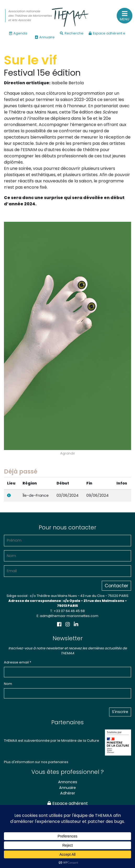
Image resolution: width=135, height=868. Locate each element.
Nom (8, 684)
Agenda (18, 33)
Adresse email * (18, 662)
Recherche (72, 33)
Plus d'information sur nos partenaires (36, 762)
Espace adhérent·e (107, 33)
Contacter (116, 586)
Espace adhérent (68, 803)
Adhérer (68, 793)
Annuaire (45, 37)
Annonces (68, 782)
